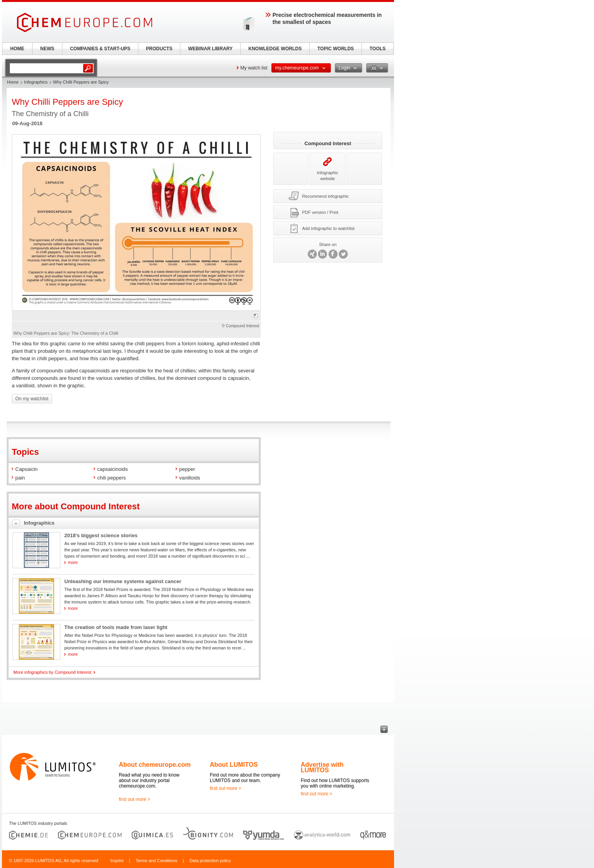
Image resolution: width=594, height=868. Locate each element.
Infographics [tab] (39, 523)
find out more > (134, 799)
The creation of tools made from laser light (116, 627)
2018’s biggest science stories (101, 535)
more (73, 562)
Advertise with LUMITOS (322, 767)
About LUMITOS (234, 765)
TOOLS (377, 49)
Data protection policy (210, 861)
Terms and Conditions (156, 861)
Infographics (36, 82)
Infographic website (327, 169)
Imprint (117, 861)
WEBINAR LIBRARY (211, 49)
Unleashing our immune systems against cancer (123, 581)
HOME (17, 49)
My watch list (254, 68)
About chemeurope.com (155, 765)
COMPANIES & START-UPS (100, 49)
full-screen (256, 316)
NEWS (47, 49)
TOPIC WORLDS (335, 49)
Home (13, 82)
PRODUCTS (159, 49)
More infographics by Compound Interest (52, 672)
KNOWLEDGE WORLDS (275, 49)
